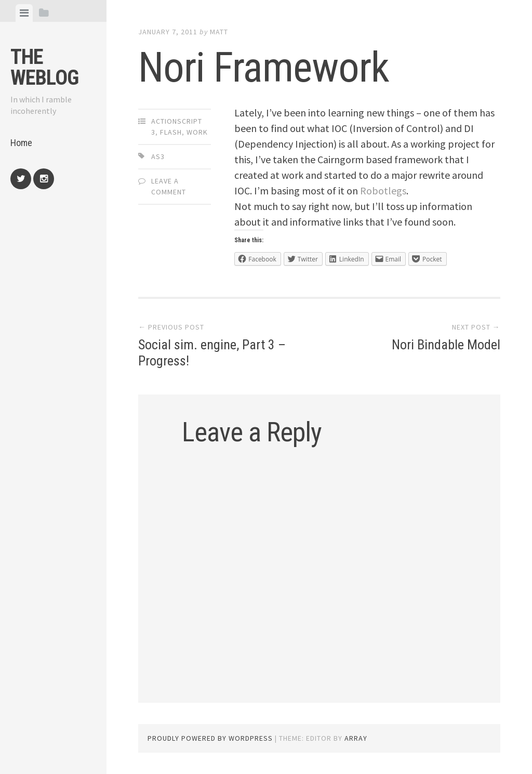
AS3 (158, 156)
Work (197, 132)
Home (21, 143)
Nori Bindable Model (446, 345)
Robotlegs (383, 191)
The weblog (44, 67)
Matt (219, 32)
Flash (171, 132)
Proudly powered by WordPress (210, 738)
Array (356, 738)
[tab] (24, 13)
